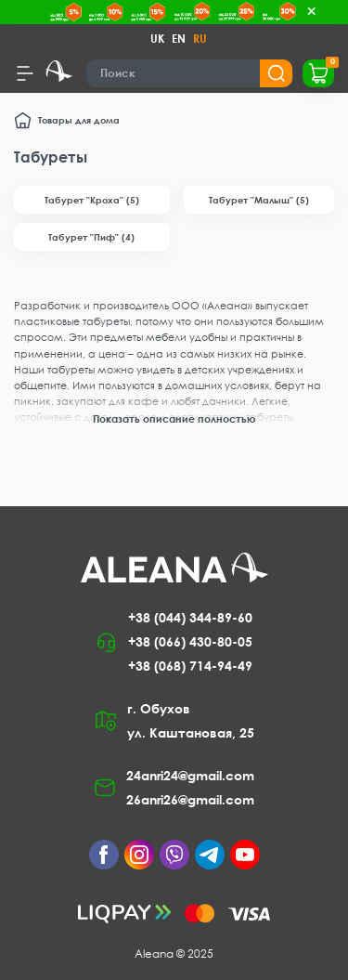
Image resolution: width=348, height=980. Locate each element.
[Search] (190, 73)
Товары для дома (79, 120)
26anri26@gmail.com (190, 799)
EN (179, 39)
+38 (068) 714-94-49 (190, 666)
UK (157, 39)
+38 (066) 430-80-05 (190, 641)
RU (200, 39)
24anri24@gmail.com (190, 775)
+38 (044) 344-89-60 (190, 617)
